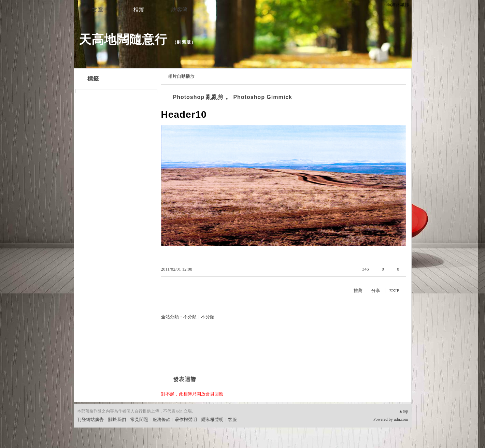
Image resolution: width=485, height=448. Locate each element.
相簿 (139, 10)
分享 (376, 291)
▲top (403, 411)
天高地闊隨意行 (123, 39)
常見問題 (139, 420)
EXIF (394, 291)
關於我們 (117, 420)
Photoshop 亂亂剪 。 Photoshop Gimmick (233, 97)
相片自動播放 (181, 76)
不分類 (190, 317)
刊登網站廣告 (90, 420)
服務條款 (161, 420)
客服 (232, 420)
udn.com (401, 419)
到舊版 (184, 42)
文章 (98, 10)
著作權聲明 (186, 420)
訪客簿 (180, 10)
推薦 (358, 291)
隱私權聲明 (212, 420)
